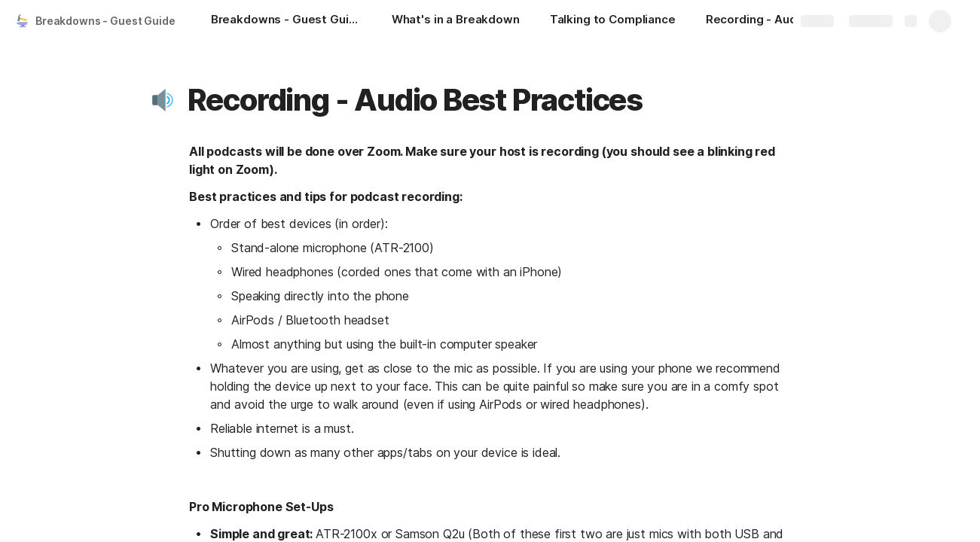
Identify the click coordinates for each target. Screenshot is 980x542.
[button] (164, 100)
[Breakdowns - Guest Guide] (286, 21)
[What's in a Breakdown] (456, 21)
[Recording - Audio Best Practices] (781, 21)
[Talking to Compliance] (613, 21)
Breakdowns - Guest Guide (105, 21)
